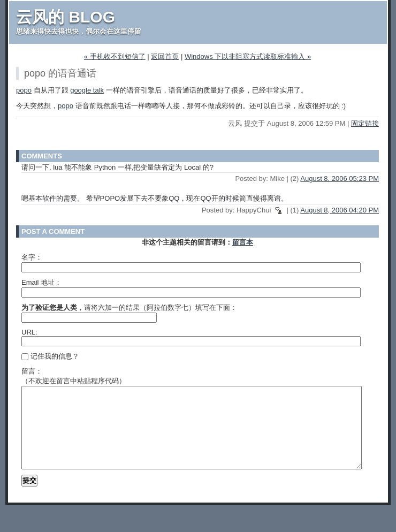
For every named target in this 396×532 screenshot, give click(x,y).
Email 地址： (41, 282)
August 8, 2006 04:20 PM (340, 210)
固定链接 (365, 123)
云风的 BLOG (66, 17)
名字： (32, 257)
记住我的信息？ (50, 356)
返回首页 (165, 56)
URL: (29, 332)
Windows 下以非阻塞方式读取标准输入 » (248, 56)
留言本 (243, 242)
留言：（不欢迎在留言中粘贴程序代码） (74, 376)
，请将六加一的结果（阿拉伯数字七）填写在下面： (129, 307)
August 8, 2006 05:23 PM (340, 178)
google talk (87, 90)
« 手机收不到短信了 (115, 56)
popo (24, 90)
